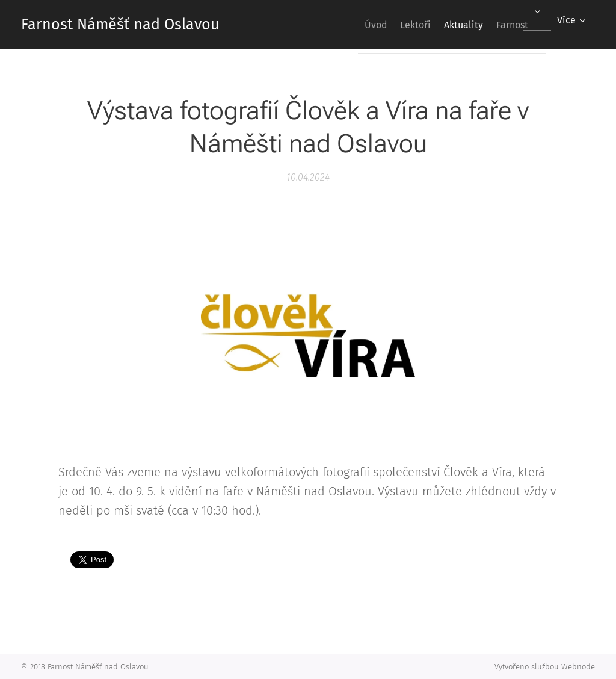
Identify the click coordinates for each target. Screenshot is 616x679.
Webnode (578, 667)
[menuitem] (349, 25)
